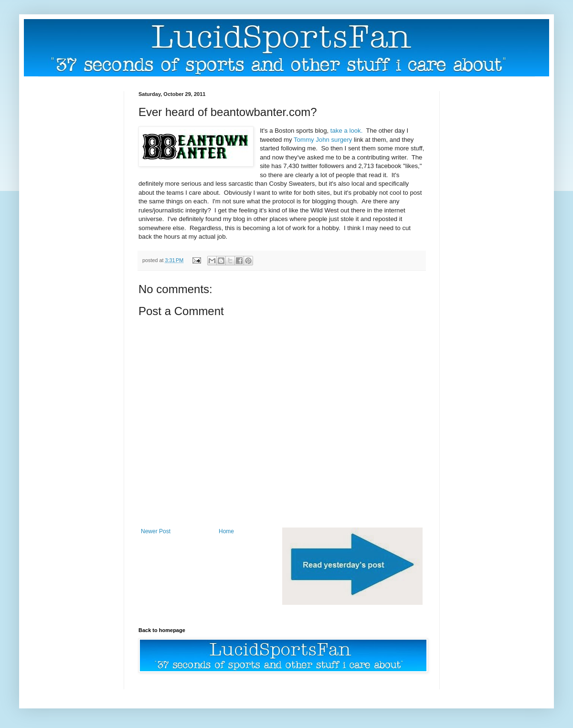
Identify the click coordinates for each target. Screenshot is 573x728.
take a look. (346, 131)
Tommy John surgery (323, 140)
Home (226, 531)
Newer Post (156, 531)
